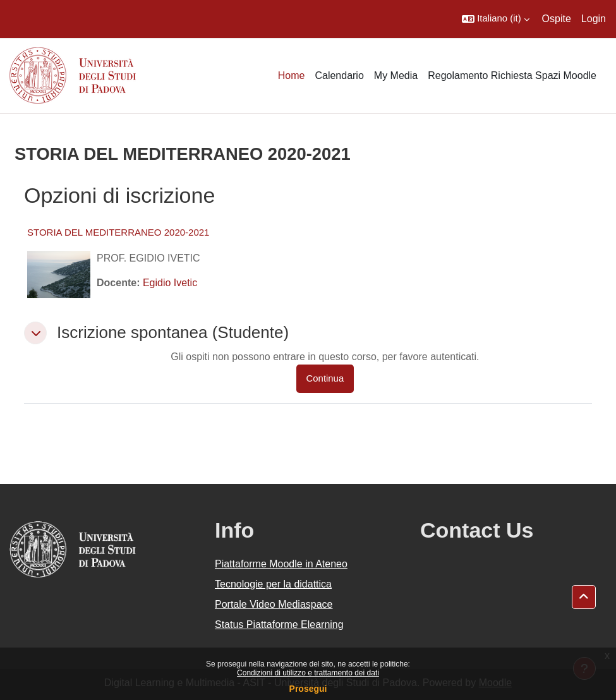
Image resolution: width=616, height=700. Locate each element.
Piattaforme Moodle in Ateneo (281, 564)
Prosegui (308, 689)
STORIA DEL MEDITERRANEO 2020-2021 (118, 232)
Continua (325, 378)
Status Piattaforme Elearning (279, 625)
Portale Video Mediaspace (274, 604)
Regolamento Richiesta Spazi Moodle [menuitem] (512, 75)
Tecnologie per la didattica (273, 584)
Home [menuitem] (292, 75)
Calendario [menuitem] (339, 75)
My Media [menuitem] (396, 75)
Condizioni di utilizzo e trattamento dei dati (308, 673)
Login (594, 19)
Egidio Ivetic (170, 283)
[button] (495, 19)
